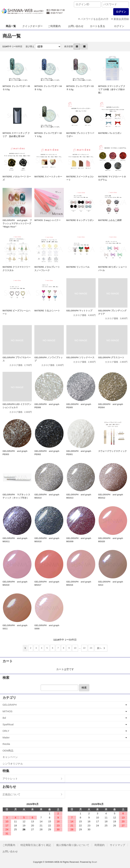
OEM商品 (8, 751)
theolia (6, 744)
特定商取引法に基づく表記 (36, 845)
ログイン (119, 26)
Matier (6, 737)
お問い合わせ (76, 26)
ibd (4, 718)
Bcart (94, 862)
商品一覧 (11, 26)
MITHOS (7, 711)
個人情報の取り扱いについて (73, 845)
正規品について (11, 794)
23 (91, 648)
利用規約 (100, 845)
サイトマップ (117, 845)
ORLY (6, 731)
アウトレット (10, 779)
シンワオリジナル (13, 764)
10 (75, 648)
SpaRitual (8, 724)
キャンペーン (10, 757)
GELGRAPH (10, 705)
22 (84, 648)
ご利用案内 (54, 26)
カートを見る (97, 26)
